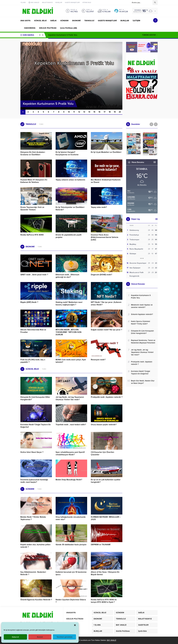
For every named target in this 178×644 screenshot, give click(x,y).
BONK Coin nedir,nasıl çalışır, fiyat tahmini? (71, 361)
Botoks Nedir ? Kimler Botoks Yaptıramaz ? (33, 518)
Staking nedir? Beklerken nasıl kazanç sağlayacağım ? (69, 303)
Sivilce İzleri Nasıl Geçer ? (32, 452)
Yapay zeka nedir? (99, 207)
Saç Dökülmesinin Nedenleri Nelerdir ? (33, 573)
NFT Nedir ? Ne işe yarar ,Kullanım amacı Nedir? (106, 303)
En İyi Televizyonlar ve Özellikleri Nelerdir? (70, 208)
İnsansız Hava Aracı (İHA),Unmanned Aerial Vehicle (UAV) (105, 237)
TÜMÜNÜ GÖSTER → (150, 35)
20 (120, 112)
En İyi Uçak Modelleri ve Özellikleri (106, 152)
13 (84, 112)
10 (69, 112)
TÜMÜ (41, 124)
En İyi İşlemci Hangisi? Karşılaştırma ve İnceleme (67, 153)
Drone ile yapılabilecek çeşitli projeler (69, 236)
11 (74, 112)
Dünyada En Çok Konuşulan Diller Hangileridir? (35, 398)
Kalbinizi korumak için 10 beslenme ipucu (71, 573)
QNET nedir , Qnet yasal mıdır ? (34, 275)
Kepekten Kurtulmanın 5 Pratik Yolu (63, 35)
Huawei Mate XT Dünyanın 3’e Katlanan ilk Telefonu (34, 181)
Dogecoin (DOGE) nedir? (101, 275)
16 (99, 112)
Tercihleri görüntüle (65, 637)
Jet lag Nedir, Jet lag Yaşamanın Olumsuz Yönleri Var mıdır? (70, 398)
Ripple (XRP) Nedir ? (29, 302)
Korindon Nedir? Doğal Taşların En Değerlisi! (36, 426)
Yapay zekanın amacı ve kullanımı (70, 180)
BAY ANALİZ (111, 640)
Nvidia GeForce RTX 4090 (32, 235)
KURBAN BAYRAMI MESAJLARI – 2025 (106, 518)
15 (94, 112)
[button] (75, 625)
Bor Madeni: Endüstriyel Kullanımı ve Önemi (106, 181)
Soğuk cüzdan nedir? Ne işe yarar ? (106, 330)
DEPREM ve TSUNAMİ (101, 545)
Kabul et (15, 637)
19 (115, 112)
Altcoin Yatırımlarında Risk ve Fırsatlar (33, 331)
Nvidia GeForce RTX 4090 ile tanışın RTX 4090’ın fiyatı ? (104, 601)
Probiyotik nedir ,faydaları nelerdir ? (107, 397)
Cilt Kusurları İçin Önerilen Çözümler (102, 453)
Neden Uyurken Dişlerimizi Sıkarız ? (71, 601)
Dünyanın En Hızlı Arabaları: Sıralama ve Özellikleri (33, 153)
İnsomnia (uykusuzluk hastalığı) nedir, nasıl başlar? (34, 481)
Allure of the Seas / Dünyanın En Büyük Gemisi (105, 573)
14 (89, 112)
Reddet (40, 637)
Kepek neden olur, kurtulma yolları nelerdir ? (35, 546)
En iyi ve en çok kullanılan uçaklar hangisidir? (106, 481)
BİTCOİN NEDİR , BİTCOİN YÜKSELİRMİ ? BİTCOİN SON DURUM (69, 332)
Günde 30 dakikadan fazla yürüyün (71, 545)
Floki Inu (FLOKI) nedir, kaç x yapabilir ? (33, 361)
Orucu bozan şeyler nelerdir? (104, 425)
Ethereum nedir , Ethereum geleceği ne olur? (67, 276)
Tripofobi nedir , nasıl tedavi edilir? (71, 425)
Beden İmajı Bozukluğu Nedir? (69, 480)
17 (105, 112)
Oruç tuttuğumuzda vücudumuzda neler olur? (71, 518)
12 (79, 112)
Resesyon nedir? (98, 360)
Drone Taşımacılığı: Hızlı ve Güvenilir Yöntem (32, 208)
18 (110, 112)
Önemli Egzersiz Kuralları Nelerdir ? (36, 600)
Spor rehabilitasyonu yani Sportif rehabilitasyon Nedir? (70, 453)
